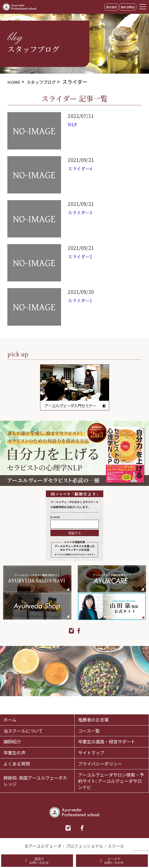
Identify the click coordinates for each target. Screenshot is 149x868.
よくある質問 (19, 759)
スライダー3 (82, 212)
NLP (73, 124)
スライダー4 (82, 168)
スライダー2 (82, 256)
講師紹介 (14, 731)
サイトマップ (94, 747)
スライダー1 (82, 300)
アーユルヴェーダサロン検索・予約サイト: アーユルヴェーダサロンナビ (111, 779)
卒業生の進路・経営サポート (110, 731)
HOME (15, 82)
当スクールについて (27, 714)
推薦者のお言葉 (97, 702)
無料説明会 (128, 7)
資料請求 (112, 7)
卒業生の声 (17, 747)
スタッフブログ (46, 82)
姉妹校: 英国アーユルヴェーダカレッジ (37, 779)
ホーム (11, 702)
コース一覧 (91, 714)
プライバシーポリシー (105, 759)
